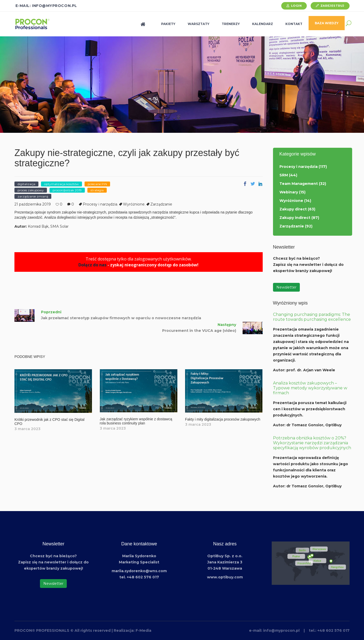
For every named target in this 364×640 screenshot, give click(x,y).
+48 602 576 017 (333, 630)
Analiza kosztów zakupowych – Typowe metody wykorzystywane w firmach (310, 388)
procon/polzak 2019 (67, 190)
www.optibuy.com (225, 577)
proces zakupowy (31, 190)
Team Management (299, 184)
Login (296, 6)
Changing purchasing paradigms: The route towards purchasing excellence (312, 317)
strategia (97, 190)
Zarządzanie (161, 204)
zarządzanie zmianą (33, 196)
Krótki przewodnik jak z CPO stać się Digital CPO (49, 421)
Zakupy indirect (295, 218)
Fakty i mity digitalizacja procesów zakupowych (223, 419)
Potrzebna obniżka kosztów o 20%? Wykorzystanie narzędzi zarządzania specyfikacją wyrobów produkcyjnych (312, 443)
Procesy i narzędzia (100, 204)
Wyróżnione (134, 204)
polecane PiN (97, 184)
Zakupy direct (293, 209)
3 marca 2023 (27, 429)
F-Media (143, 630)
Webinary (289, 192)
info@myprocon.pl (281, 630)
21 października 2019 (33, 204)
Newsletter (286, 287)
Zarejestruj (332, 6)
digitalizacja (26, 184)
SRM (284, 175)
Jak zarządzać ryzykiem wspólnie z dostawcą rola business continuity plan (136, 421)
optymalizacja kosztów (61, 184)
